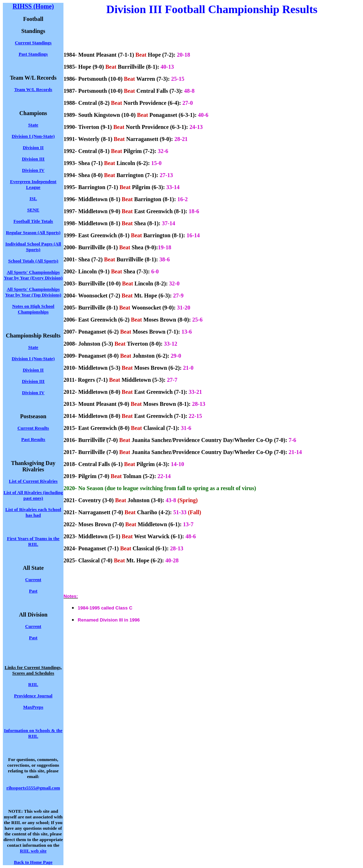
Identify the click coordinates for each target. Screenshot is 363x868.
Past (33, 591)
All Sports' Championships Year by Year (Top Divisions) (33, 292)
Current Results (33, 428)
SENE (33, 210)
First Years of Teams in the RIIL (33, 541)
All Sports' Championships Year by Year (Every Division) (33, 275)
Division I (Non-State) (33, 136)
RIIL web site (33, 851)
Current (33, 580)
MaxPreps (33, 707)
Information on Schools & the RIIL (33, 733)
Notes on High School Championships (33, 309)
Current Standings (33, 43)
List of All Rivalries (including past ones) (33, 495)
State (33, 347)
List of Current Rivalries (33, 481)
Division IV (33, 170)
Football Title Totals (33, 221)
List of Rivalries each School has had (33, 512)
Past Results (33, 439)
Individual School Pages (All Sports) (33, 247)
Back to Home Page (33, 862)
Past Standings (33, 54)
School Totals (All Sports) (33, 261)
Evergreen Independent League (33, 184)
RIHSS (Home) (33, 6)
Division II (33, 370)
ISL (33, 198)
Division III (33, 159)
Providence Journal (33, 696)
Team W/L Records (33, 89)
